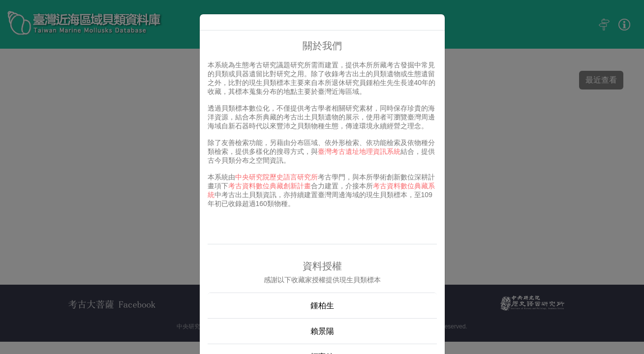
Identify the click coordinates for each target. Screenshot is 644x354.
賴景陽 (322, 331)
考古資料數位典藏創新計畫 (270, 186)
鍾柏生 (322, 306)
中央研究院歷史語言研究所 (276, 177)
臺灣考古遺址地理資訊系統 (359, 151)
